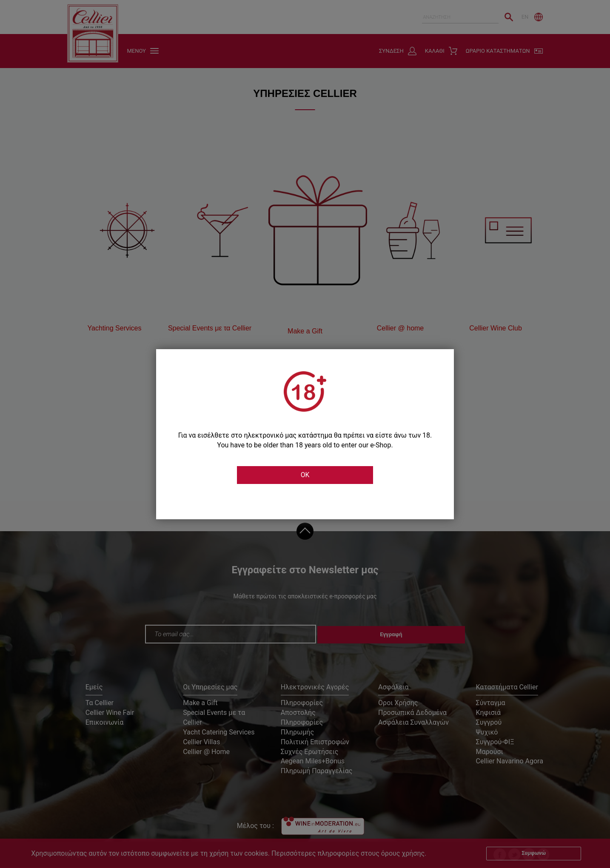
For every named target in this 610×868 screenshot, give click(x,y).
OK (305, 475)
